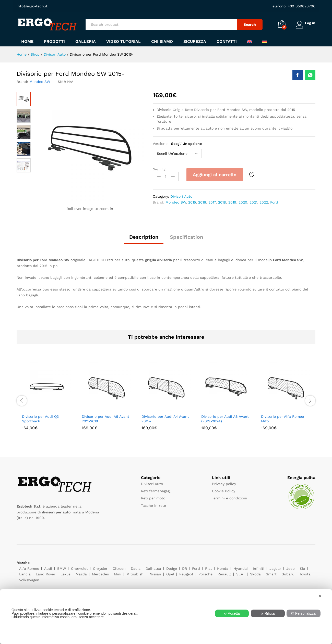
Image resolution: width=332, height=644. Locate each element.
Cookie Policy (224, 491)
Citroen (119, 569)
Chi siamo (162, 42)
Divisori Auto (181, 196)
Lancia (25, 574)
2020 (243, 202)
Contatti (227, 42)
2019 (232, 202)
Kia (303, 569)
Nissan (155, 574)
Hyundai (241, 569)
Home (27, 42)
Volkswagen (29, 580)
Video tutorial (123, 42)
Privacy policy (224, 484)
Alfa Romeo (29, 569)
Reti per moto (153, 498)
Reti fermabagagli (156, 491)
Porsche (205, 574)
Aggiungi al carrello (215, 175)
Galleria (86, 42)
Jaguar (275, 569)
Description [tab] (144, 237)
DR (185, 569)
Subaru (288, 574)
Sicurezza (195, 42)
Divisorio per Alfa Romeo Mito (282, 419)
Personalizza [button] (304, 613)
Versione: (177, 144)
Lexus (66, 574)
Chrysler (100, 569)
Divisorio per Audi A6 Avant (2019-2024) (225, 419)
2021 (253, 202)
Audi (48, 569)
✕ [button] (320, 596)
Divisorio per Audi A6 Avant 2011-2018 (105, 419)
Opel (170, 574)
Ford (274, 202)
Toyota (305, 574)
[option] (46, 400)
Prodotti (54, 42)
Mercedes (100, 574)
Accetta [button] (232, 613)
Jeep (290, 569)
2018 (222, 202)
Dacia (136, 569)
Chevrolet (79, 569)
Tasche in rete (153, 506)
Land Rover (46, 574)
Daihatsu (153, 569)
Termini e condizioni (230, 498)
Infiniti (259, 569)
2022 (264, 202)
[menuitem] (250, 41)
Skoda (255, 574)
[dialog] (166, 617)
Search (248, 24)
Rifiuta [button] (268, 613)
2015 (192, 202)
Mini (118, 574)
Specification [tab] (186, 237)
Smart (271, 574)
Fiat (209, 569)
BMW (62, 569)
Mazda (81, 574)
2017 (212, 202)
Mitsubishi (135, 574)
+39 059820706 (301, 6)
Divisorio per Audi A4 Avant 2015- (165, 419)
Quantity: (159, 169)
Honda (223, 569)
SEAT (241, 574)
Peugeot (186, 574)
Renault (224, 574)
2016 (202, 202)
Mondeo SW (40, 82)
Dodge (172, 569)
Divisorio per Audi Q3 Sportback (40, 419)
